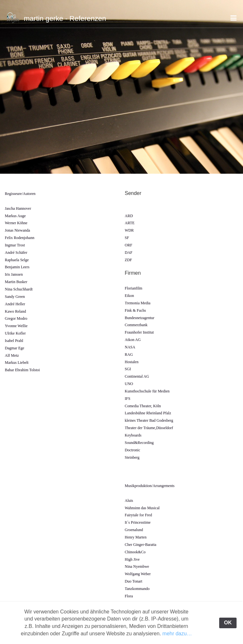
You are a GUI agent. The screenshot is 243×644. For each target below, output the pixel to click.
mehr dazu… (177, 634)
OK (228, 623)
